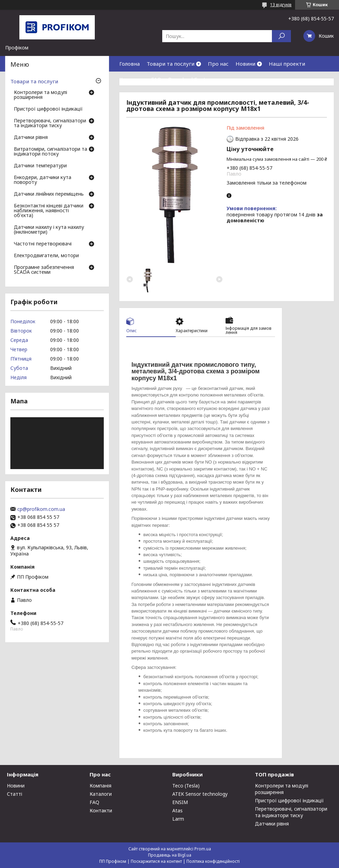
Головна (130, 64)
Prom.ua (203, 849)
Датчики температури (40, 166)
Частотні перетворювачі (43, 244)
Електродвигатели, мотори (46, 256)
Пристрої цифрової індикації (48, 109)
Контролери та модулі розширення (40, 95)
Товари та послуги (171, 64)
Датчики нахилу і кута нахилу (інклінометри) (49, 230)
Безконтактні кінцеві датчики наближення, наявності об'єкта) (49, 211)
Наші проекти (287, 64)
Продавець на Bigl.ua (170, 855)
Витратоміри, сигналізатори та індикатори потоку (51, 152)
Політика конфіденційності (213, 861)
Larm (178, 819)
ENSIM (180, 802)
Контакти (132, 79)
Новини (245, 64)
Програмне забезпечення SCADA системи (44, 270)
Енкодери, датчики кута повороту (43, 180)
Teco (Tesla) (186, 786)
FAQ (156, 79)
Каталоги (101, 794)
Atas (177, 810)
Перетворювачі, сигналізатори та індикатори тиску (50, 123)
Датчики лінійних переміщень (49, 194)
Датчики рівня (31, 138)
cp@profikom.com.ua (41, 509)
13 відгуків (281, 5)
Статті (15, 794)
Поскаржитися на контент (156, 861)
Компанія (100, 786)
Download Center (190, 79)
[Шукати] (281, 36)
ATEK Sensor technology (200, 794)
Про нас (218, 64)
